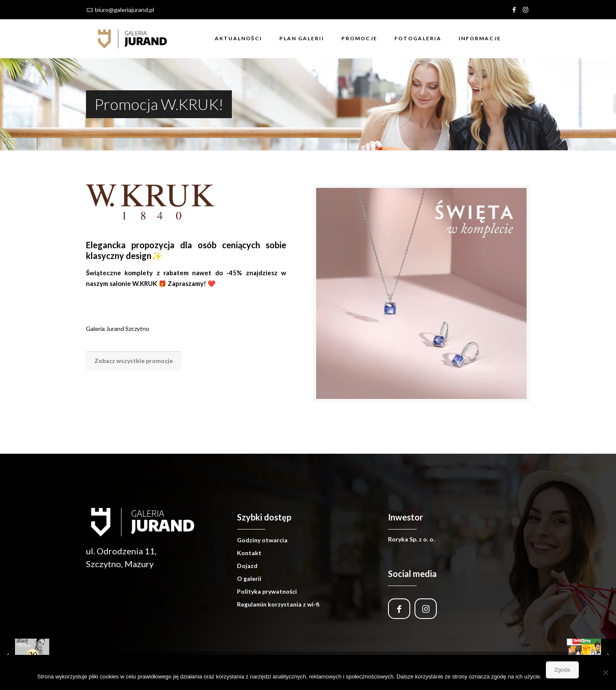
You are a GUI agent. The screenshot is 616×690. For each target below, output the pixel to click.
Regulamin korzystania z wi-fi (278, 604)
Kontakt (249, 553)
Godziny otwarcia (262, 540)
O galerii (249, 578)
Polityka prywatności (267, 591)
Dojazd (247, 566)
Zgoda (562, 670)
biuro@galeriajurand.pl (124, 10)
